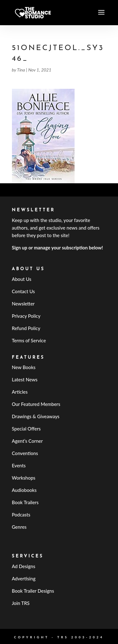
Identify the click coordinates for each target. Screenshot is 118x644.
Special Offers (26, 429)
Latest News (25, 379)
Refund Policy (26, 328)
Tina (21, 70)
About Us (22, 279)
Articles (20, 392)
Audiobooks (24, 490)
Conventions (25, 453)
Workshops (24, 478)
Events (19, 465)
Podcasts (21, 515)
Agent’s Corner (28, 441)
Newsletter (23, 304)
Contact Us (23, 291)
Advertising (24, 578)
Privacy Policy (26, 316)
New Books (24, 367)
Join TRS (21, 603)
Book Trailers (25, 502)
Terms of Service (29, 340)
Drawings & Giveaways (36, 416)
